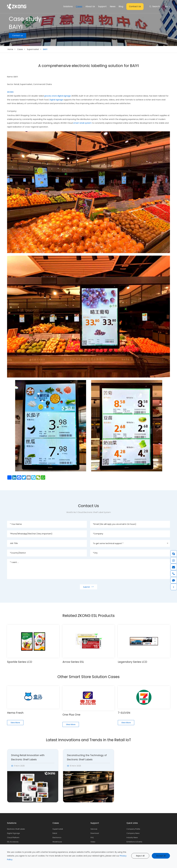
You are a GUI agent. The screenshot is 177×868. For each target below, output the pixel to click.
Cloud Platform (13, 837)
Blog (121, 6)
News (113, 6)
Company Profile (133, 829)
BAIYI (45, 49)
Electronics (57, 837)
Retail (55, 833)
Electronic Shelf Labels (16, 829)
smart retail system (82, 123)
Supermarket (33, 49)
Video (93, 842)
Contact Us (135, 6)
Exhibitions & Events (134, 842)
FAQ (92, 837)
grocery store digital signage (58, 96)
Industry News (132, 837)
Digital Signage (13, 833)
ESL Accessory (13, 842)
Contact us (18, 35)
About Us (90, 6)
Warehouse (57, 842)
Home (10, 49)
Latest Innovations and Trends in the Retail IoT (88, 740)
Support (102, 6)
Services (94, 829)
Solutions (68, 6)
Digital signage (56, 100)
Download (95, 833)
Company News (133, 833)
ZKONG (10, 92)
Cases (79, 6)
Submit (88, 587)
